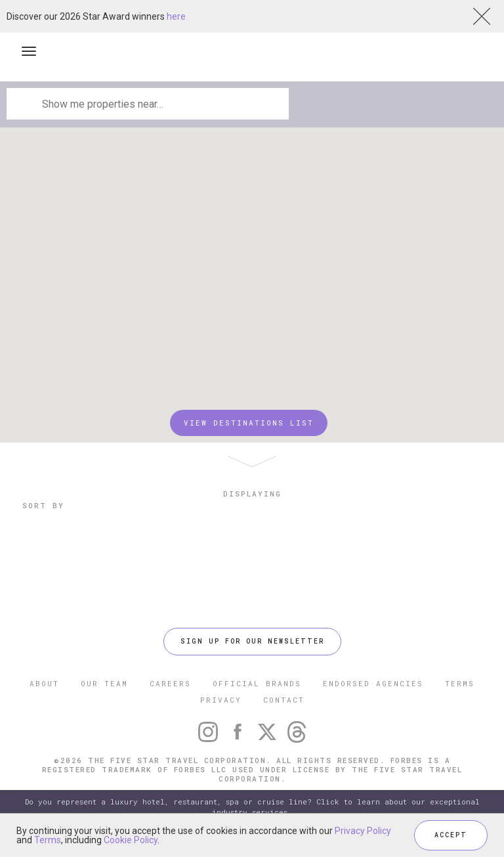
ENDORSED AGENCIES (373, 683)
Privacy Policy (363, 831)
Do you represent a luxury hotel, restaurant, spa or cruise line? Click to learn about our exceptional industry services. (252, 807)
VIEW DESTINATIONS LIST (249, 423)
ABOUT (44, 683)
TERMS (460, 683)
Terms (48, 840)
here (176, 16)
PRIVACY (221, 700)
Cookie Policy (131, 840)
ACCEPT (451, 835)
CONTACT (284, 700)
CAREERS (170, 683)
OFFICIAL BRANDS (257, 683)
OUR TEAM (104, 683)
